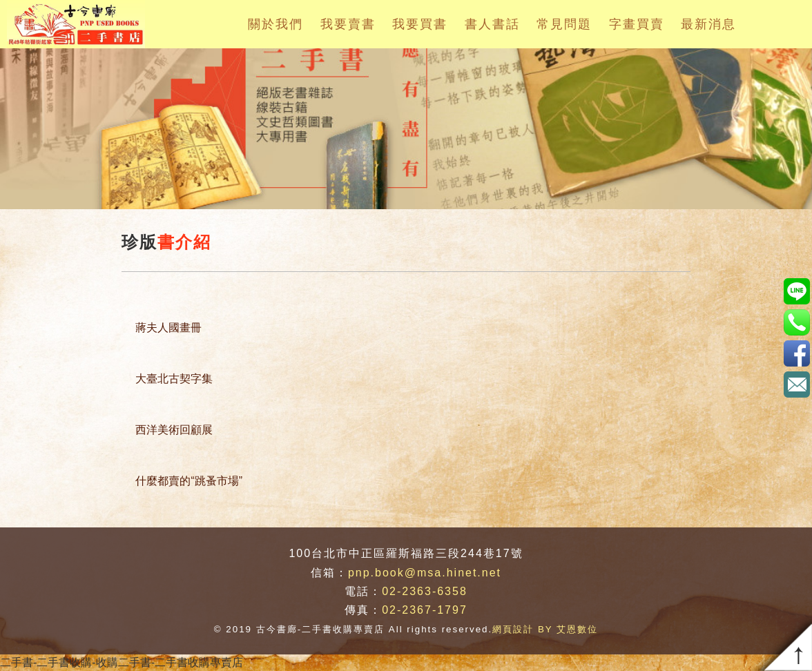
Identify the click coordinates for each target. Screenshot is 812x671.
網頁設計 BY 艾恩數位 (545, 629)
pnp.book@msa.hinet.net (425, 573)
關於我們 (275, 24)
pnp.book (796, 291)
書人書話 (492, 24)
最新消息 (708, 24)
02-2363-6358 (425, 591)
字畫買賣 (637, 24)
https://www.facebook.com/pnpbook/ (796, 353)
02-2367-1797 (425, 610)
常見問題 (564, 24)
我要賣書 (348, 24)
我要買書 (420, 24)
